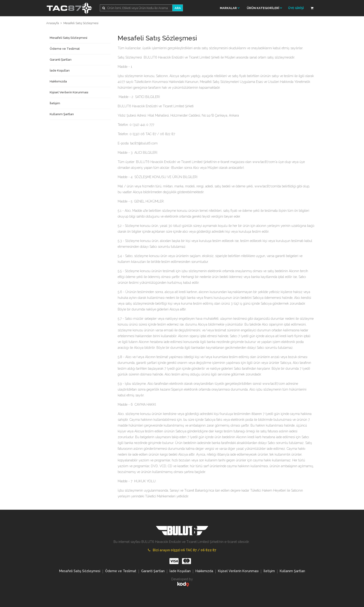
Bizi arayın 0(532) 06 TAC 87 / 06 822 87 (182, 550)
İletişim (55, 103)
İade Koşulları (60, 70)
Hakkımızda (58, 81)
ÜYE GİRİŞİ (296, 8)
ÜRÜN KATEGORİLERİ (265, 8)
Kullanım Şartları (62, 114)
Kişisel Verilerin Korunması (69, 92)
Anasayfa (53, 23)
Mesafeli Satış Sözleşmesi (81, 23)
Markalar (230, 8)
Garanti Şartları (61, 60)
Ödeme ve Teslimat (65, 49)
